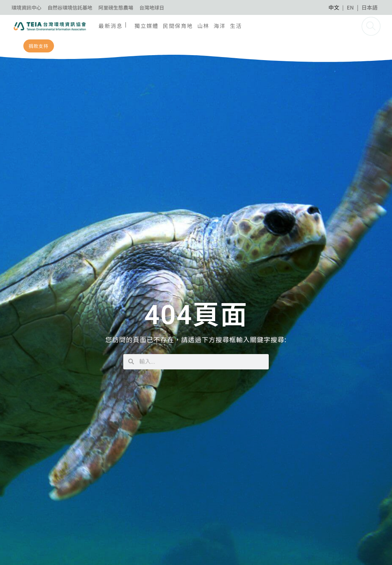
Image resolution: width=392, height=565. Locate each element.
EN (350, 7)
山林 (203, 26)
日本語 (369, 7)
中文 (334, 7)
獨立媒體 (146, 26)
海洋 (220, 26)
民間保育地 (178, 26)
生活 (236, 26)
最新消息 (110, 26)
